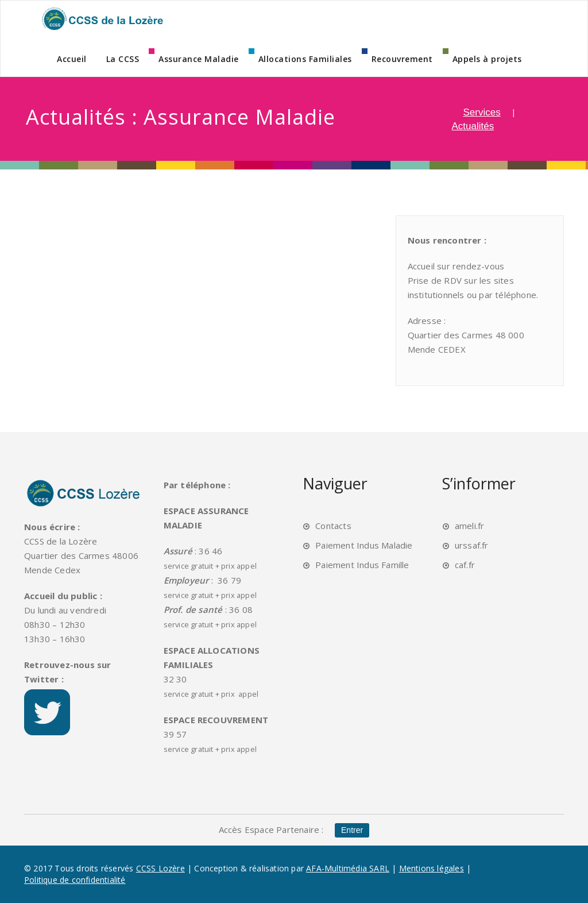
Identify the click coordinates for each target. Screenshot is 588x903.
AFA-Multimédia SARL (348, 868)
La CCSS (123, 59)
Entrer (352, 830)
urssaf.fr (472, 545)
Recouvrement (402, 59)
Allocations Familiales (305, 59)
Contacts (333, 526)
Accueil (72, 59)
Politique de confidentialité (75, 880)
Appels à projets (487, 59)
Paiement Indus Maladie (364, 545)
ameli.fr (470, 526)
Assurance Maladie (199, 59)
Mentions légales (432, 868)
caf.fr (465, 565)
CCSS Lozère (160, 868)
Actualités (473, 126)
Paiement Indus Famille (362, 565)
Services (482, 112)
